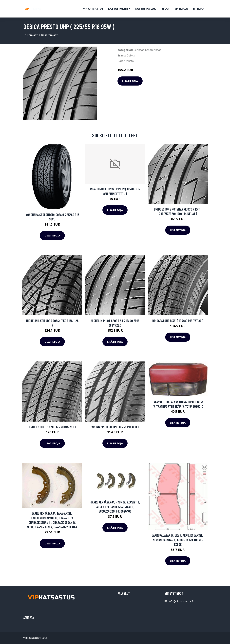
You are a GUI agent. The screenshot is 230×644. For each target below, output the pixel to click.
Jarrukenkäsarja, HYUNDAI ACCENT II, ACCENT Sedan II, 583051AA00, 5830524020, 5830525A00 (115, 507)
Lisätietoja (130, 81)
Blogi (165, 9)
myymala (181, 9)
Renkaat (32, 35)
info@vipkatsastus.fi (181, 601)
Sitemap (199, 9)
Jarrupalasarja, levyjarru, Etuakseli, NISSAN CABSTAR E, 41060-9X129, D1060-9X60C (178, 540)
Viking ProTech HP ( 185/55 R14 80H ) (115, 427)
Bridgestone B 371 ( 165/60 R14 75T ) (52, 427)
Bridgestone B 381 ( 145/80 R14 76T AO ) (178, 321)
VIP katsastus (93, 9)
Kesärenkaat (49, 35)
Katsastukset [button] (118, 9)
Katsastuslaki (146, 9)
